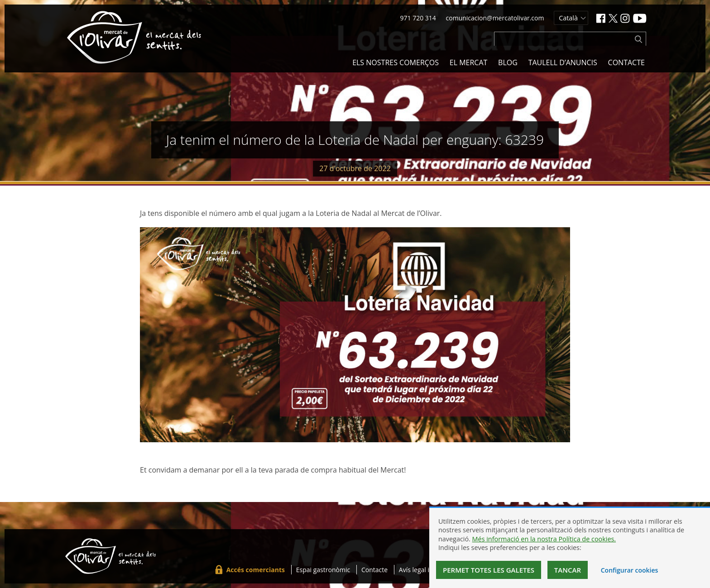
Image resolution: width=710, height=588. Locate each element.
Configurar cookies (630, 570)
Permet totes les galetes (489, 570)
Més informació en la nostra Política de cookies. (544, 539)
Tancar (568, 570)
